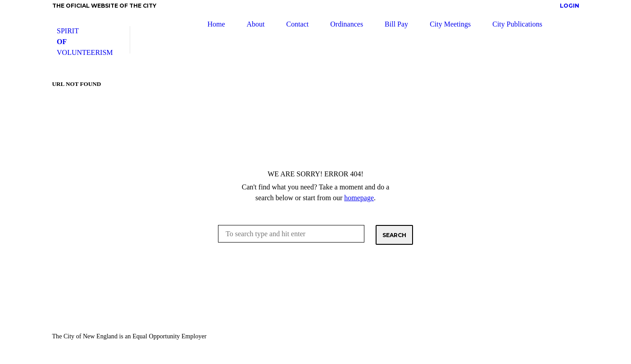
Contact (297, 24)
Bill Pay (396, 24)
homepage (359, 198)
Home (216, 24)
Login (570, 6)
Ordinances (347, 24)
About (255, 24)
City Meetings (450, 24)
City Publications (517, 24)
